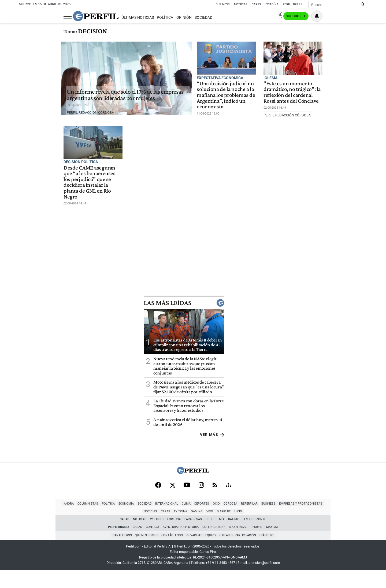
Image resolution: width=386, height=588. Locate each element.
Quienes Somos (145, 554)
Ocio (165, 530)
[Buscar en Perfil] (363, 5)
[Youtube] (187, 510)
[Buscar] (336, 5)
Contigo (152, 545)
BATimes (235, 538)
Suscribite (340, 16)
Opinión (139, 18)
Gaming (328, 530)
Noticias (241, 4)
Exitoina (312, 530)
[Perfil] (193, 497)
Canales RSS (120, 554)
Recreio (257, 545)
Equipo (211, 554)
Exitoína (272, 4)
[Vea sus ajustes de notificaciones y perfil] (362, 16)
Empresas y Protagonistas (250, 530)
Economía (75, 530)
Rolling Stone (214, 545)
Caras (256, 4)
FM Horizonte (255, 538)
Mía (222, 538)
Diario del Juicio (361, 530)
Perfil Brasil (293, 4)
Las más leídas (327, 328)
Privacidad (194, 554)
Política (120, 18)
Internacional (116, 530)
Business (223, 4)
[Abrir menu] (23, 16)
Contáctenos (171, 554)
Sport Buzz (238, 545)
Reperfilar (198, 530)
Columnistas (37, 530)
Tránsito (269, 554)
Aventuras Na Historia (181, 545)
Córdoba (179, 530)
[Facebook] (158, 510)
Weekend (157, 538)
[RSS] (215, 510)
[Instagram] (201, 510)
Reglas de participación (239, 554)
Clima (135, 530)
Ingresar (314, 16)
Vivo (341, 530)
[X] (172, 510)
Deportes (151, 530)
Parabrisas (193, 538)
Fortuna (174, 538)
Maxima (272, 545)
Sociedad (159, 18)
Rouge (211, 538)
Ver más (355, 460)
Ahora (18, 530)
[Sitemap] (228, 510)
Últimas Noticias (93, 18)
